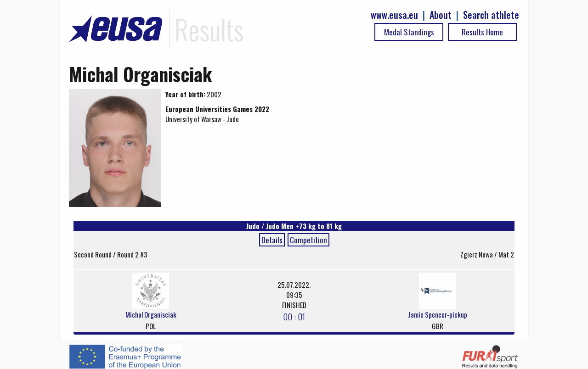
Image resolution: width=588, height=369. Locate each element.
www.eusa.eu (394, 15)
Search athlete (491, 15)
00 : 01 (294, 316)
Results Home (482, 32)
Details (272, 240)
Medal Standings (409, 32)
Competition (308, 240)
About (441, 15)
